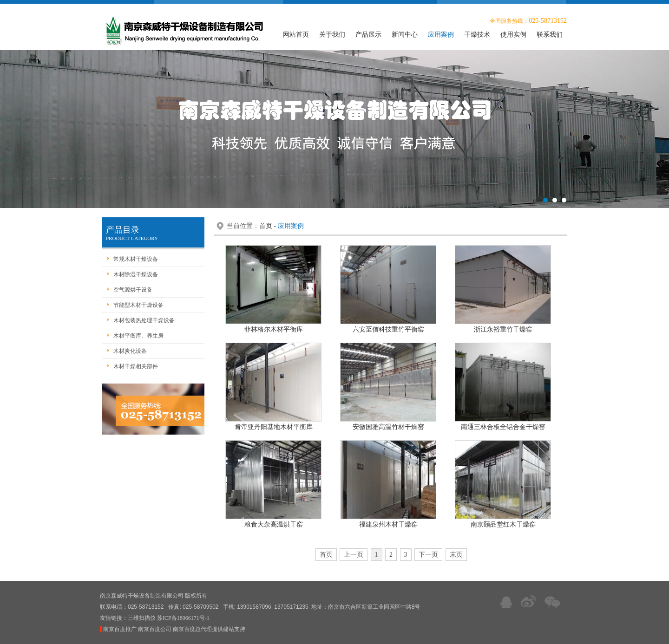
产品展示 (368, 35)
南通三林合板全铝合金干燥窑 (503, 427)
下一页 (428, 555)
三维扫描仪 (142, 618)
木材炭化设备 (130, 351)
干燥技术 (477, 35)
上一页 (354, 555)
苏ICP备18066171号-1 (183, 618)
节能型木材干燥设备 (138, 305)
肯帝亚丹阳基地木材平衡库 (274, 427)
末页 (456, 555)
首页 (266, 226)
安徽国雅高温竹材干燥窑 (388, 427)
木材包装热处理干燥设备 (144, 320)
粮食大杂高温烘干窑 (274, 524)
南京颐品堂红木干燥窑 (503, 524)
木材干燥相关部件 (136, 366)
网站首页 (296, 35)
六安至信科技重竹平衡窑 (388, 329)
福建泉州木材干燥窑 (388, 524)
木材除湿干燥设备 (136, 274)
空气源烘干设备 (133, 290)
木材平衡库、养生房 (138, 336)
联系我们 (550, 35)
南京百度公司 (155, 629)
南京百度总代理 (192, 629)
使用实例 (513, 35)
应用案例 (441, 35)
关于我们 (332, 35)
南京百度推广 (120, 629)
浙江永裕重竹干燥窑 (503, 329)
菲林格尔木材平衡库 (274, 329)
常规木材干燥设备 (136, 259)
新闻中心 (405, 35)
